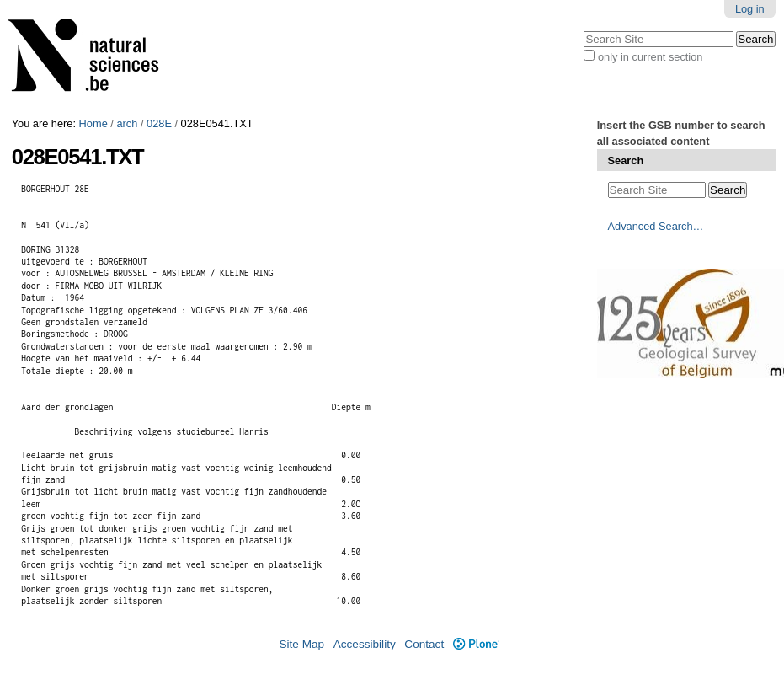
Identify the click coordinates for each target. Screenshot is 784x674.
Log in (750, 9)
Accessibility (365, 644)
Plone (476, 644)
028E (159, 123)
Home (93, 123)
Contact (424, 644)
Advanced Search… (656, 226)
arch (127, 123)
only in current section (650, 57)
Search (626, 160)
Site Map (301, 644)
